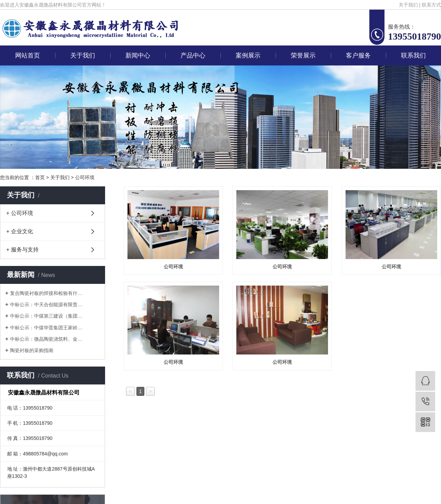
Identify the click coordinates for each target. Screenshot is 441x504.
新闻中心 (138, 55)
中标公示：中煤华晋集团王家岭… (46, 328)
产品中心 (193, 55)
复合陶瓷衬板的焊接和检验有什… (46, 293)
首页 (40, 177)
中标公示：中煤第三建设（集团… (46, 316)
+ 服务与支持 (22, 250)
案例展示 (248, 55)
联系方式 (431, 5)
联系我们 (413, 55)
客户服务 (358, 55)
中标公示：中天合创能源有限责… (46, 305)
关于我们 (408, 5)
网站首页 (28, 55)
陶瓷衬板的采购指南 (32, 350)
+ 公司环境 (20, 213)
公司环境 (85, 177)
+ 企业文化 (20, 231)
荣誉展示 (303, 55)
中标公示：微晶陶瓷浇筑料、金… (46, 339)
